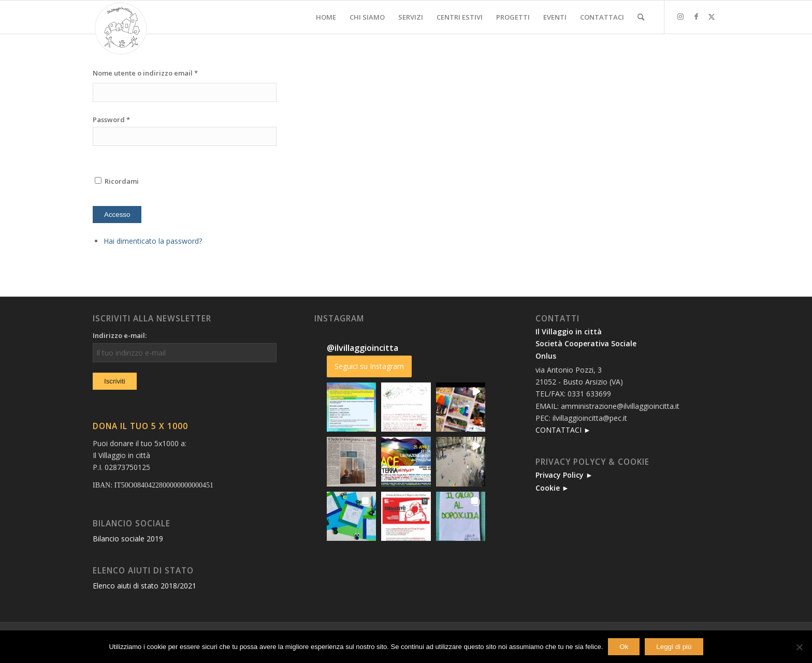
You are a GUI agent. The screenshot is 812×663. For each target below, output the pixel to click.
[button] (352, 407)
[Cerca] (641, 17)
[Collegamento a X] (712, 17)
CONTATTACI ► (563, 430)
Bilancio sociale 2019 (128, 539)
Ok (624, 647)
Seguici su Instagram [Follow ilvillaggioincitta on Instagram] (369, 366)
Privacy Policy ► (564, 475)
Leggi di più (674, 647)
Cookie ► (552, 488)
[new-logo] (121, 28)
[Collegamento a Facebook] (696, 17)
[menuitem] (326, 17)
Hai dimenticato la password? (153, 241)
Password (111, 120)
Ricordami (116, 181)
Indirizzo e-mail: (120, 335)
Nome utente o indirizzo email (145, 73)
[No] (799, 647)
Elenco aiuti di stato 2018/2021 (144, 586)
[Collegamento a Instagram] (680, 17)
